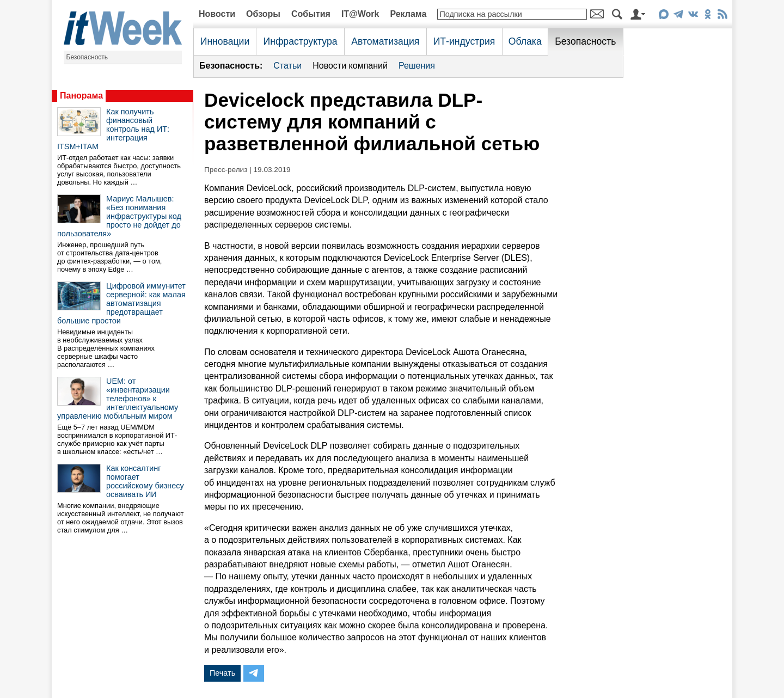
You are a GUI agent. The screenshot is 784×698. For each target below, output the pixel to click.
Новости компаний (350, 66)
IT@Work (360, 14)
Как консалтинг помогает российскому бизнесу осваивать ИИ (145, 481)
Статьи (287, 66)
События (311, 14)
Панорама (81, 96)
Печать (222, 673)
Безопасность (87, 57)
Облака (525, 41)
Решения (417, 66)
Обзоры (263, 14)
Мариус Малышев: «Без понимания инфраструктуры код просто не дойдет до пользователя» (119, 216)
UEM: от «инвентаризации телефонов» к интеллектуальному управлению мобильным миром (118, 399)
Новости (217, 14)
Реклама (408, 14)
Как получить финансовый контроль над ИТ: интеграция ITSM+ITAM (113, 129)
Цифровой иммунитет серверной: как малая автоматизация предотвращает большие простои (121, 303)
